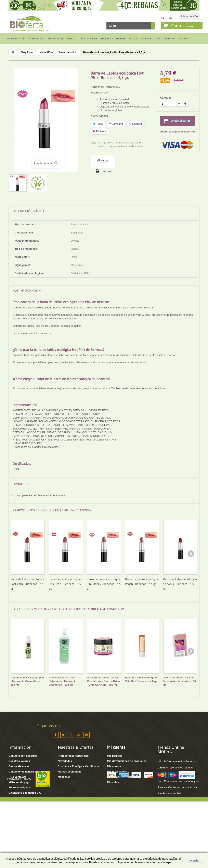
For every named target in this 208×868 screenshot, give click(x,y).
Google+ (136, 124)
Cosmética (37, 38)
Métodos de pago (19, 782)
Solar (183, 38)
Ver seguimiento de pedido (25, 828)
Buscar (153, 26)
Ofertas (170, 38)
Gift (158, 38)
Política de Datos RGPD (23, 809)
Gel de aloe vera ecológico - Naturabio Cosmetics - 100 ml (27, 681)
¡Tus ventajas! (17, 777)
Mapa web (64, 777)
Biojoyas (107, 38)
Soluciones (89, 38)
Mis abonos (114, 766)
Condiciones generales (23, 772)
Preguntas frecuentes (22, 798)
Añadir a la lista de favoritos (178, 132)
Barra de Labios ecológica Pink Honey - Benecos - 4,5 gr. (104, 584)
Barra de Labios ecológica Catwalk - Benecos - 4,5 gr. (180, 584)
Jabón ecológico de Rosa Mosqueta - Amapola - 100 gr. (180, 681)
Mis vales (113, 782)
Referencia (97, 87)
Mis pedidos (115, 756)
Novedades (65, 761)
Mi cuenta (116, 747)
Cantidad (166, 98)
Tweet (98, 124)
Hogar (121, 38)
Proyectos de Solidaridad (24, 803)
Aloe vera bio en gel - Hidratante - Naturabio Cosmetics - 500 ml (63, 681)
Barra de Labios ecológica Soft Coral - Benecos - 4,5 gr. (27, 584)
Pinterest (100, 131)
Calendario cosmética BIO (25, 793)
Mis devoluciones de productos (127, 761)
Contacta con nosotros (23, 756)
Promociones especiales (73, 756)
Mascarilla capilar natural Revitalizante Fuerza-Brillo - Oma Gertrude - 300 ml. (103, 681)
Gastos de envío (19, 766)
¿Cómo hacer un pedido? (24, 814)
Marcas (146, 38)
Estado (95, 93)
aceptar (195, 860)
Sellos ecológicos (20, 787)
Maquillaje (56, 38)
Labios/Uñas (46, 52)
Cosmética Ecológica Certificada (78, 766)
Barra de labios (68, 52)
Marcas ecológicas (70, 772)
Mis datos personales (120, 777)
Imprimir (107, 171)
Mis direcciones (117, 772)
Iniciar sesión (189, 16)
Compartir (116, 124)
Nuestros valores (19, 761)
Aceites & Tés (16, 38)
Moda (133, 38)
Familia (72, 38)
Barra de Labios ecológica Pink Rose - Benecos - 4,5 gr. (66, 584)
